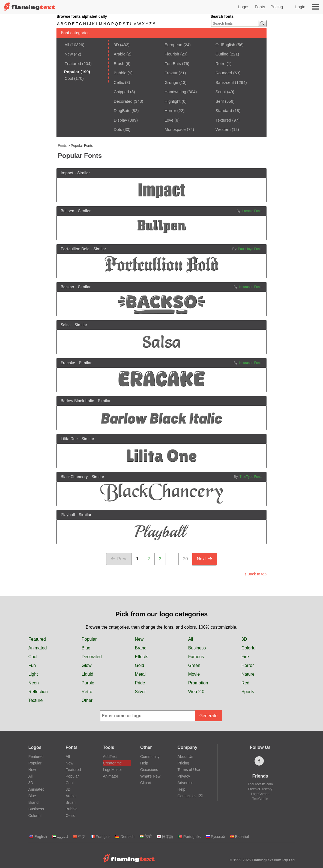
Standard (224, 111)
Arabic (120, 54)
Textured (223, 120)
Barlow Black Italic (77, 401)
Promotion (198, 683)
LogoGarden (260, 794)
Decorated (123, 101)
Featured (73, 64)
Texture (35, 700)
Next (205, 559)
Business (197, 648)
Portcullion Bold (75, 249)
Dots (118, 129)
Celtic (119, 82)
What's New (150, 776)
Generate (209, 716)
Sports (248, 692)
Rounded (224, 73)
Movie (194, 674)
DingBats (122, 111)
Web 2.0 (196, 692)
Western (223, 129)
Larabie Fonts (252, 211)
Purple (88, 683)
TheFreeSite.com (260, 784)
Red (245, 683)
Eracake (68, 363)
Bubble (120, 73)
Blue (86, 648)
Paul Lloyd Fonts (250, 249)
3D (116, 45)
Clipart (146, 783)
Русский (215, 837)
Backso (67, 287)
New (69, 54)
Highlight (172, 101)
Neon (34, 683)
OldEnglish (225, 45)
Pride (140, 683)
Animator (110, 776)
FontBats (173, 64)
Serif (220, 101)
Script (221, 92)
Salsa (66, 325)
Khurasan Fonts (251, 287)
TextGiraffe (260, 799)
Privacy (184, 776)
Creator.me (112, 763)
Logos (244, 7)
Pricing (277, 7)
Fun (32, 665)
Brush (119, 64)
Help (144, 763)
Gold (139, 665)
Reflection (38, 692)
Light (33, 674)
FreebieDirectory (260, 789)
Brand (141, 648)
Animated (38, 648)
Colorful (249, 648)
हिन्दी (146, 837)
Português (189, 837)
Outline (222, 54)
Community (150, 757)
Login (300, 7)
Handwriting (175, 92)
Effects (141, 657)
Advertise (186, 783)
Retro (221, 64)
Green (194, 665)
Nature (248, 674)
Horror (170, 111)
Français (101, 837)
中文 (79, 837)
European (173, 45)
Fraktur (171, 73)
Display (120, 120)
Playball (68, 515)
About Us (186, 757)
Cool (69, 78)
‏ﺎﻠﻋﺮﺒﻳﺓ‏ (60, 837)
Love (169, 120)
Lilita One (69, 439)
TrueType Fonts (251, 477)
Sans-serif (225, 82)
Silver (140, 692)
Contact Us (190, 796)
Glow (86, 665)
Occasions (149, 770)
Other (87, 700)
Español (240, 837)
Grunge (171, 82)
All (67, 45)
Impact (67, 173)
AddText (110, 757)
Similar (83, 173)
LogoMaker (112, 770)
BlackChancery (74, 477)
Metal (140, 674)
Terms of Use (189, 770)
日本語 (165, 837)
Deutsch (125, 837)
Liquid (87, 674)
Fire (245, 657)
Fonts (260, 7)
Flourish (172, 54)
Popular (89, 639)
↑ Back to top (255, 574)
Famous (196, 657)
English (38, 837)
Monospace (175, 129)
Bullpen (67, 211)
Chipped (121, 92)
